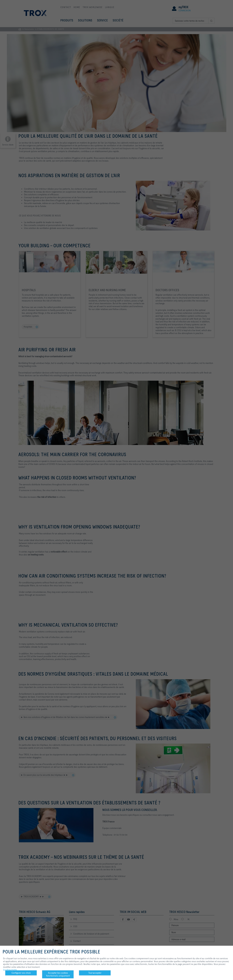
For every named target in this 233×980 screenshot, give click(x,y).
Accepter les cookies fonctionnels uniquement (58, 974)
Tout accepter (95, 973)
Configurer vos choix (21, 973)
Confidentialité (10, 970)
